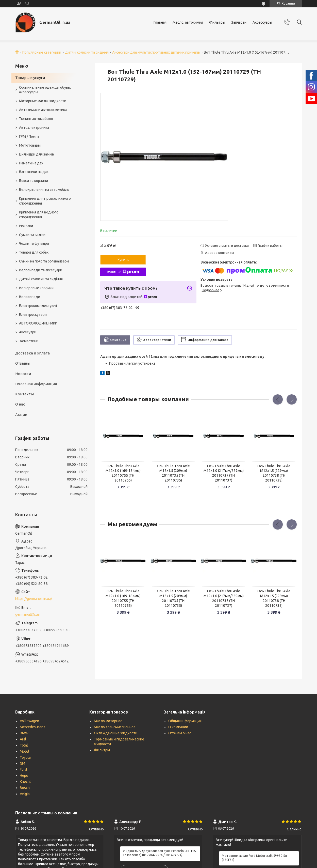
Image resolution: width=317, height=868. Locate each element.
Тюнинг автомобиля (36, 119)
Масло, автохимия (188, 22)
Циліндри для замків (37, 154)
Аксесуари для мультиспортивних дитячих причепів (156, 52)
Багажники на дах (34, 172)
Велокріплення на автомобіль (44, 190)
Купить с (123, 272)
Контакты (24, 394)
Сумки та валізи (32, 235)
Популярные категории (42, 52)
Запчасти (239, 22)
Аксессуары (262, 22)
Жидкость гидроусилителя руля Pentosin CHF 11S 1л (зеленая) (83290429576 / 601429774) (159, 853)
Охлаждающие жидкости (116, 733)
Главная (160, 22)
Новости (23, 374)
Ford (23, 769)
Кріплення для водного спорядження (39, 215)
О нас (20, 404)
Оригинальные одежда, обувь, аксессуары (45, 90)
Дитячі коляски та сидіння (87, 52)
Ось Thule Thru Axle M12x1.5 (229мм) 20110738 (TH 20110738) (274, 473)
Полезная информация (36, 384)
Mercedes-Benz (33, 727)
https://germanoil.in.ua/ (34, 599)
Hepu (24, 776)
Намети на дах (31, 163)
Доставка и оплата (32, 353)
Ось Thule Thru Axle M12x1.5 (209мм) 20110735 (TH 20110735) (173, 473)
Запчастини (29, 341)
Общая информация (185, 721)
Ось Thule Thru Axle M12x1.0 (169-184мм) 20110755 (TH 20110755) (123, 473)
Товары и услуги (30, 78)
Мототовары (30, 145)
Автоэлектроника (34, 128)
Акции (21, 415)
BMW (24, 733)
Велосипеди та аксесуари (41, 270)
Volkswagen (29, 721)
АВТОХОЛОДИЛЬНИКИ (38, 323)
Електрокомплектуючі (38, 306)
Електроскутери (33, 315)
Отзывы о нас (180, 733)
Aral (23, 739)
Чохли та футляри (34, 243)
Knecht (25, 782)
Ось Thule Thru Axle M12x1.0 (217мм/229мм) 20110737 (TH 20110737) (224, 473)
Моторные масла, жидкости (43, 101)
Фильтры (217, 22)
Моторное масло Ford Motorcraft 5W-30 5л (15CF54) (254, 858)
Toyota (25, 757)
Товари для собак (34, 252)
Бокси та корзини (34, 181)
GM (22, 763)
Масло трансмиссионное (115, 727)
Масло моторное (108, 721)
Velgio (25, 794)
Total (24, 745)
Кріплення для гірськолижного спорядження (45, 201)
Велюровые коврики (36, 288)
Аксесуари (28, 332)
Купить (123, 260)
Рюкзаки (26, 226)
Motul (24, 751)
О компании (178, 727)
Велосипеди (30, 297)
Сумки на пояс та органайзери (44, 261)
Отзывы (23, 363)
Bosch (25, 788)
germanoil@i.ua (27, 614)
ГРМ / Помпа (29, 136)
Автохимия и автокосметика (43, 110)
